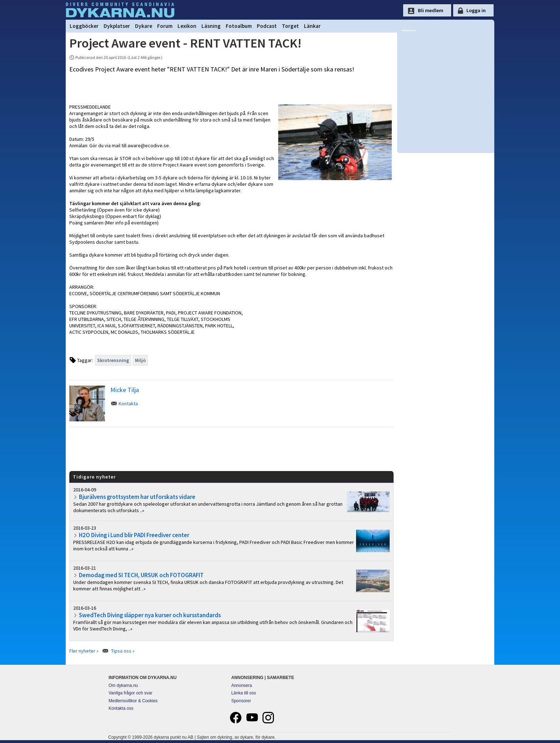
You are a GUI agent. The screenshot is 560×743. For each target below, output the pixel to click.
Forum (165, 26)
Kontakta (128, 403)
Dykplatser (117, 26)
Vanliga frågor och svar (131, 693)
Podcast (267, 26)
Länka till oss (243, 693)
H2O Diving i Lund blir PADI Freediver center (134, 535)
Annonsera (241, 685)
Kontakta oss (121, 708)
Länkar (312, 26)
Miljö (140, 360)
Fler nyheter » (84, 651)
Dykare (144, 26)
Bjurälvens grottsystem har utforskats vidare (137, 497)
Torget (290, 26)
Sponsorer (241, 701)
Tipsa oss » (123, 651)
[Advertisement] (231, 449)
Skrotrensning (113, 360)
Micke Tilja (125, 390)
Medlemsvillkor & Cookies (133, 701)
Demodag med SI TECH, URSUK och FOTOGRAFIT (141, 575)
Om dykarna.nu (123, 685)
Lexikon (187, 26)
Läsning (211, 26)
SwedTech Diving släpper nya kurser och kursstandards (150, 615)
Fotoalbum (239, 26)
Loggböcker (84, 26)
